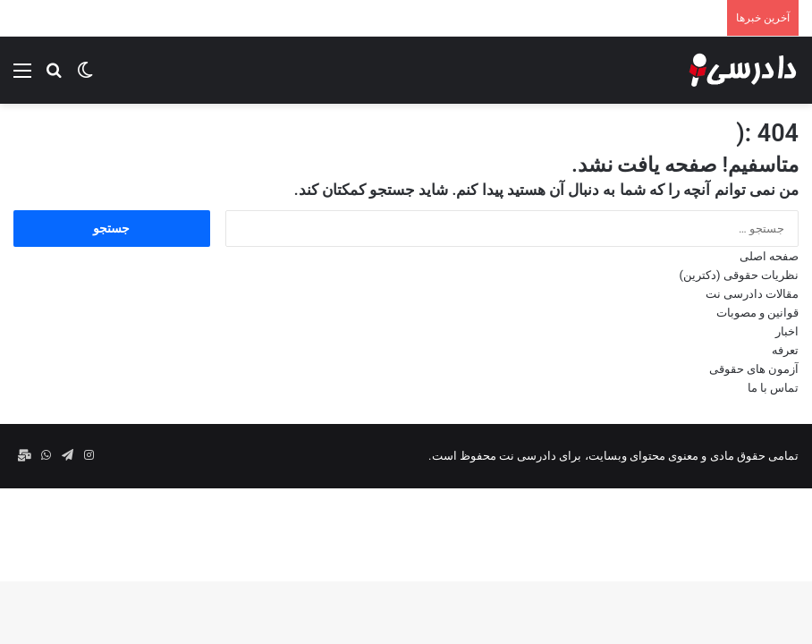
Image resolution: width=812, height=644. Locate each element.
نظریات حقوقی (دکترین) (739, 275)
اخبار (787, 331)
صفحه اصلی (769, 256)
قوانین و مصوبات (757, 313)
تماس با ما (773, 388)
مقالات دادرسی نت (752, 294)
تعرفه (785, 350)
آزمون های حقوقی (754, 369)
